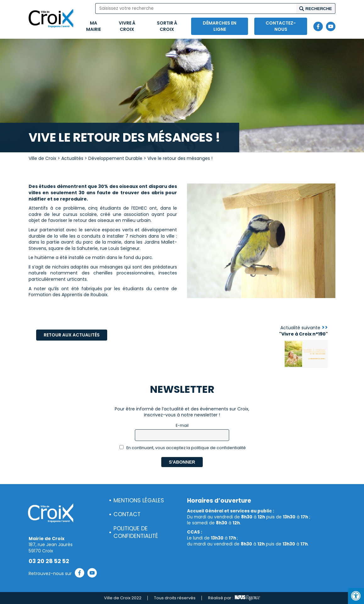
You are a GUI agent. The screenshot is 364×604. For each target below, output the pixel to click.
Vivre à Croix (127, 26)
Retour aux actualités (72, 335)
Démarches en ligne (220, 26)
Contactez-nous (281, 26)
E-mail (182, 425)
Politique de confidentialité (136, 532)
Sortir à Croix (167, 26)
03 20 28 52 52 (49, 561)
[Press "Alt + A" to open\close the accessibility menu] (356, 596)
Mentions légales (139, 500)
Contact (127, 514)
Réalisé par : (234, 598)
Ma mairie (94, 26)
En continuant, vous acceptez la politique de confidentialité (183, 448)
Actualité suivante (303, 331)
